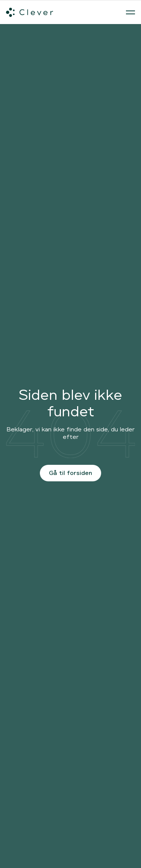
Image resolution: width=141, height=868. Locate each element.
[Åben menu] (130, 12)
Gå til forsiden (70, 473)
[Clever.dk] (30, 12)
